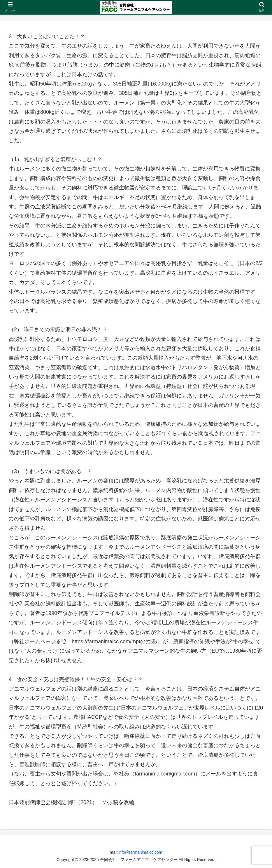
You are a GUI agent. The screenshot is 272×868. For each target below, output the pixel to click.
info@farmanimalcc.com (140, 852)
